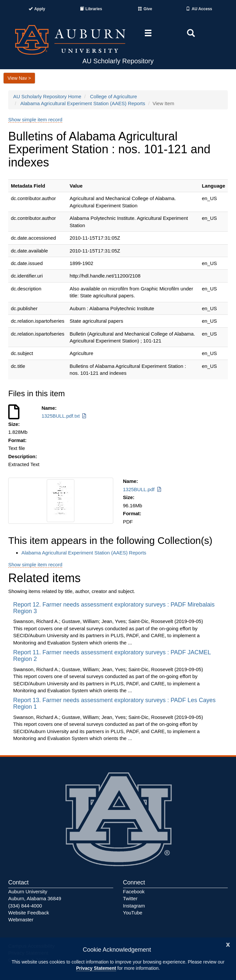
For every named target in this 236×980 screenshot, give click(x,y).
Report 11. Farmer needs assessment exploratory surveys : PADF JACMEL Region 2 (112, 656)
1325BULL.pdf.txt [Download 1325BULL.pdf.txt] (64, 416)
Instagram (134, 906)
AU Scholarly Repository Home (47, 96)
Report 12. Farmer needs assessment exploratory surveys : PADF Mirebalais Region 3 (114, 608)
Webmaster (21, 920)
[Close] (228, 944)
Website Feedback (29, 913)
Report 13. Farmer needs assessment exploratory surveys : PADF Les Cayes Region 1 (114, 703)
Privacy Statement (96, 968)
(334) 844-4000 (25, 906)
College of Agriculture (113, 96)
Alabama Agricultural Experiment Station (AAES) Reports (83, 103)
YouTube (133, 913)
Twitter (130, 898)
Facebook (134, 891)
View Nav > (19, 78)
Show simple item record (35, 119)
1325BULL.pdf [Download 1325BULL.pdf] (143, 489)
